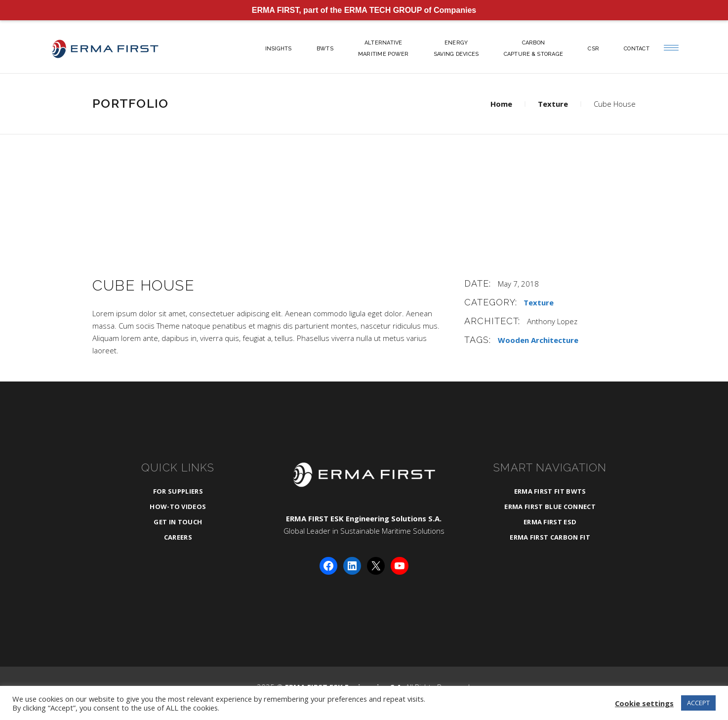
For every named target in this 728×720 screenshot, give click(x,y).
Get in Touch (178, 522)
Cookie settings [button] (644, 703)
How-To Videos (178, 507)
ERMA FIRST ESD (550, 522)
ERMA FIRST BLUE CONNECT (550, 507)
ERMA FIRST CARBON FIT (550, 537)
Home (501, 104)
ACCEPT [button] (698, 703)
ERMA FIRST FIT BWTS (550, 491)
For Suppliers (178, 491)
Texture (553, 104)
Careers (178, 537)
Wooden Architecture (538, 340)
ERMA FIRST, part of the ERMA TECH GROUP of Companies (364, 10)
